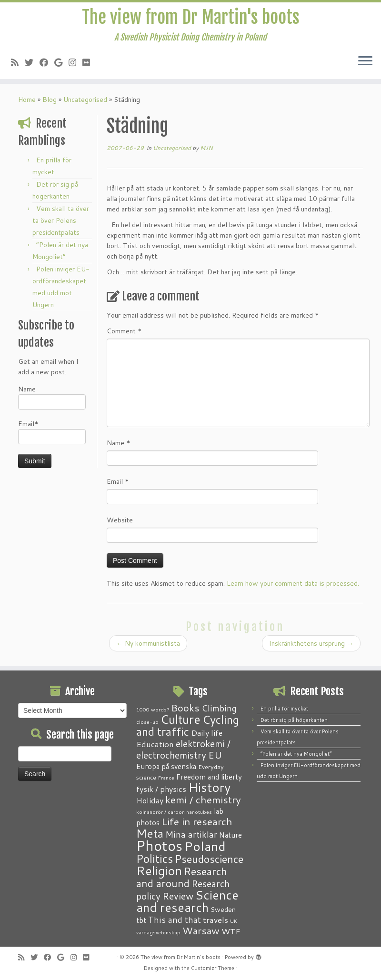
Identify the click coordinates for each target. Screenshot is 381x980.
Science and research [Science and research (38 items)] (187, 901)
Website (120, 525)
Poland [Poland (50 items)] (205, 846)
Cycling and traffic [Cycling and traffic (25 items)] (188, 725)
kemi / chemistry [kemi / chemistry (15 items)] (203, 800)
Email (118, 486)
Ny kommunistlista (148, 648)
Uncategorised (85, 104)
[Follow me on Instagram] (75, 66)
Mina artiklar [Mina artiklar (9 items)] (191, 834)
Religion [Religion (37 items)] (159, 870)
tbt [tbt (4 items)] (141, 920)
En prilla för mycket (284, 709)
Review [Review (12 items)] (178, 896)
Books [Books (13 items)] (185, 708)
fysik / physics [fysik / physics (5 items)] (161, 789)
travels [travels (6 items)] (216, 920)
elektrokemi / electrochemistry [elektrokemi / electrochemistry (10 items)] (183, 749)
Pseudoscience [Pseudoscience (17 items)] (209, 859)
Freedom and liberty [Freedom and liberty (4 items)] (209, 777)
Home (27, 104)
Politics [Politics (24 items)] (155, 859)
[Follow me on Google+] (61, 66)
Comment (124, 336)
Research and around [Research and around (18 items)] (182, 877)
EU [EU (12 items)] (215, 755)
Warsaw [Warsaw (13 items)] (201, 931)
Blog (50, 104)
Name (52, 402)
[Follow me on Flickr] (89, 66)
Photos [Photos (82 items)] (159, 845)
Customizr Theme (213, 968)
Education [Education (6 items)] (155, 744)
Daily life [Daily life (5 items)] (207, 733)
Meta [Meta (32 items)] (150, 833)
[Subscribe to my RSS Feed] (18, 66)
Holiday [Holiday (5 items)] (150, 800)
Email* (52, 436)
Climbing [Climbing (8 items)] (219, 708)
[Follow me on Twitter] (32, 66)
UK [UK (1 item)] (234, 921)
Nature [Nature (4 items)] (231, 835)
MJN (206, 153)
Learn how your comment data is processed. (293, 588)
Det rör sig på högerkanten (294, 720)
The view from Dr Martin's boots (191, 19)
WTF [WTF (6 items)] (231, 931)
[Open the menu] (365, 65)
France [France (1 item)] (166, 777)
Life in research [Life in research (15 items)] (197, 821)
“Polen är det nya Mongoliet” (296, 754)
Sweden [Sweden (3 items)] (223, 910)
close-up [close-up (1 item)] (147, 722)
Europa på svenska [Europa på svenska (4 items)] (166, 766)
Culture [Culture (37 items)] (180, 719)
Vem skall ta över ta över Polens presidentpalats (61, 225)
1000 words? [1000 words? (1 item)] (153, 709)
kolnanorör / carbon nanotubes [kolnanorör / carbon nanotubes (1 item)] (174, 812)
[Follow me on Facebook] (47, 66)
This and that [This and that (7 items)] (175, 920)
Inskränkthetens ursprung (311, 648)
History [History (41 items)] (209, 787)
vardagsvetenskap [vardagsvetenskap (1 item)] (158, 932)
